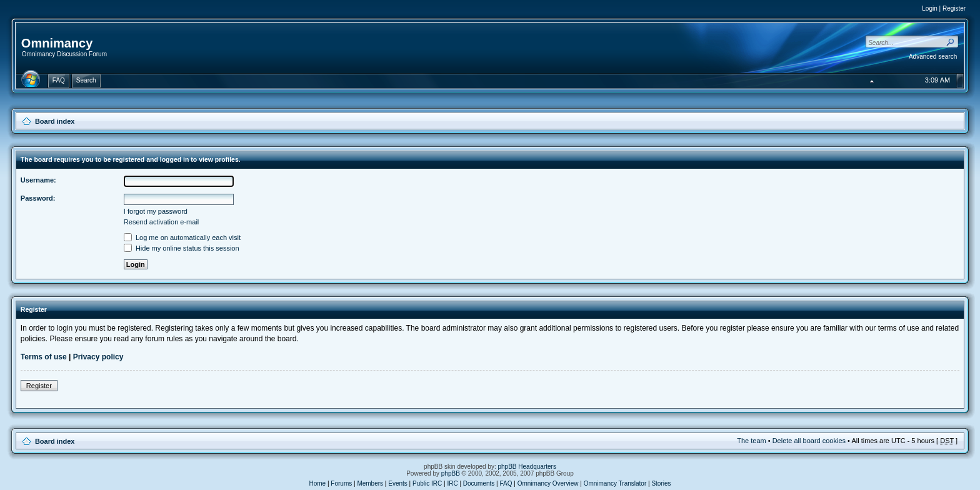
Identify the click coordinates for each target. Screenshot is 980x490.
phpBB (451, 473)
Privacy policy (98, 357)
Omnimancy (57, 43)
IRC (452, 483)
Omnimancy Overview (548, 483)
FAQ (506, 483)
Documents (479, 483)
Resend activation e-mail (161, 222)
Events (398, 483)
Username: (38, 180)
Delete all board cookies (809, 441)
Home (317, 483)
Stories (661, 483)
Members (370, 483)
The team (751, 441)
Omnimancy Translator (615, 483)
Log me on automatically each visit (182, 237)
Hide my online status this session (182, 248)
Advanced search (933, 57)
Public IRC (427, 483)
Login (929, 8)
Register (954, 8)
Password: (38, 198)
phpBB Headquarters (527, 467)
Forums (341, 483)
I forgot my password (156, 211)
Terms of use (44, 357)
